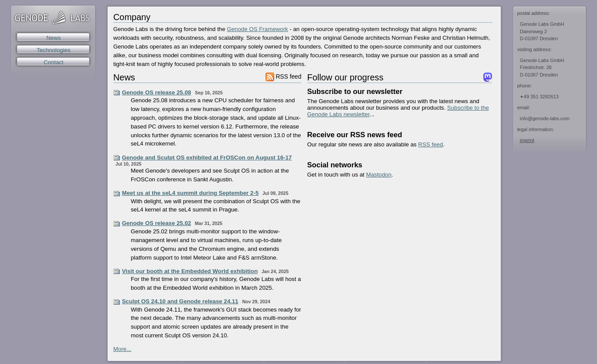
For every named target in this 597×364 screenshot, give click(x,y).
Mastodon (379, 175)
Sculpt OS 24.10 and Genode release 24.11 (180, 301)
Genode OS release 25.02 (157, 223)
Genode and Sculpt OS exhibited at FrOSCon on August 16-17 (207, 158)
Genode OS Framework (258, 29)
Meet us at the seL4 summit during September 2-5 (190, 193)
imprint (527, 140)
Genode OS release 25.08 (157, 92)
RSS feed (283, 77)
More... (122, 349)
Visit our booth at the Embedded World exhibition (190, 271)
